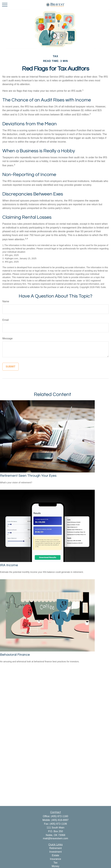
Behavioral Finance (15, 655)
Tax (55, 863)
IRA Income (9, 565)
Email (6, 320)
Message (7, 338)
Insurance (55, 859)
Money (55, 866)
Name (6, 301)
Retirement (55, 848)
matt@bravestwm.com (55, 838)
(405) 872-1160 (59, 816)
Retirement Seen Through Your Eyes (28, 476)
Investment (55, 852)
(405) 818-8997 (60, 820)
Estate (55, 855)
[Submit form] (10, 367)
